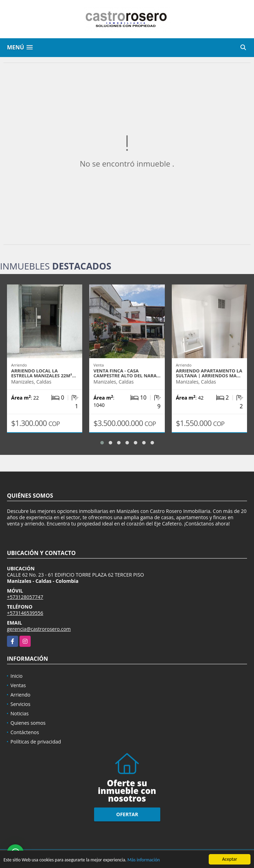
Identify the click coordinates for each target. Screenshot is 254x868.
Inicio (17, 676)
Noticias (20, 713)
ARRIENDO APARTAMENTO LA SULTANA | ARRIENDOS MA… (209, 373)
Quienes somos (28, 723)
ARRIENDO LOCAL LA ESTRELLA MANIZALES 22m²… (44, 373)
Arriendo (20, 695)
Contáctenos (25, 732)
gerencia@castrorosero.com (39, 629)
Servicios (20, 704)
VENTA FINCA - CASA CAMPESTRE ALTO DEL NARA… (127, 373)
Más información (144, 860)
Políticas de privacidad (36, 742)
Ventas (18, 685)
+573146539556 (25, 613)
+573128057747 (25, 597)
